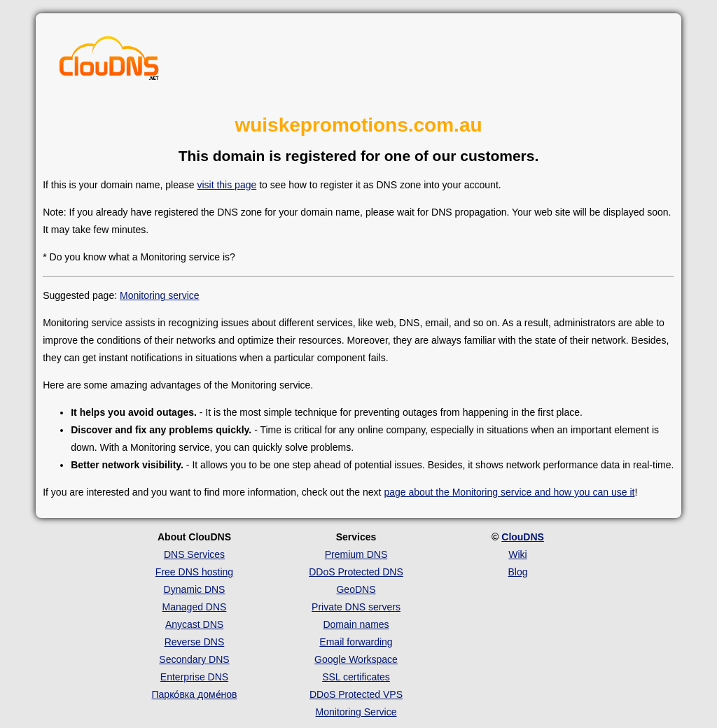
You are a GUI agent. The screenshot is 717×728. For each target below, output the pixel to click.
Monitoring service (160, 295)
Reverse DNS (195, 642)
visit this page (227, 185)
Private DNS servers (356, 607)
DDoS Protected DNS (356, 572)
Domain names (356, 624)
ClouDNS (523, 537)
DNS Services (194, 554)
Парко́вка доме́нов (195, 694)
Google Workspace (356, 659)
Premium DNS (356, 554)
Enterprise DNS (194, 677)
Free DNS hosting (194, 572)
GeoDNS (356, 589)
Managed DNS (195, 607)
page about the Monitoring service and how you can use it (509, 492)
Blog (517, 572)
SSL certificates (356, 677)
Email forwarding (356, 642)
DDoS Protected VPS (356, 694)
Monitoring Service (356, 712)
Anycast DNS (194, 624)
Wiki (517, 554)
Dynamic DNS (195, 589)
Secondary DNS (194, 659)
